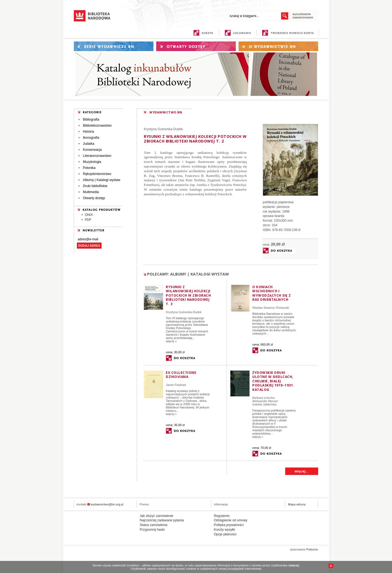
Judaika (89, 144)
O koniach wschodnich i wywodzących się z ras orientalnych (272, 293)
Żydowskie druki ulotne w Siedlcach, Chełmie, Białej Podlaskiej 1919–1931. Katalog (273, 381)
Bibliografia (91, 119)
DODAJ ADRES (89, 246)
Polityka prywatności (229, 525)
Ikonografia (91, 138)
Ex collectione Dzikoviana (181, 375)
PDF (88, 220)
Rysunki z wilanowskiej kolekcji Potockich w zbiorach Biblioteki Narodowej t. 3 (188, 295)
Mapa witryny (297, 504)
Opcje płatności (225, 534)
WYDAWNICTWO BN (166, 112)
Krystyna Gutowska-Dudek (163, 129)
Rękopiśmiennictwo (97, 174)
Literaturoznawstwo (97, 156)
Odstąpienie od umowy (231, 520)
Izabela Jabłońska (264, 404)
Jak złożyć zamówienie (156, 516)
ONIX (89, 215)
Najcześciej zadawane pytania (162, 520)
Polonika (89, 168)
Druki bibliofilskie (95, 186)
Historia (89, 132)
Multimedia (91, 192)
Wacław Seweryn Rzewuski (271, 308)
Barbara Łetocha (263, 398)
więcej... (302, 471)
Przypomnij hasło (152, 530)
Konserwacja (92, 150)
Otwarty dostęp (94, 198)
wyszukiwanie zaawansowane (303, 16)
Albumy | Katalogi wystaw (102, 180)
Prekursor (312, 550)
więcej (294, 565)
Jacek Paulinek (176, 385)
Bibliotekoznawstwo (97, 126)
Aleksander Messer (265, 401)
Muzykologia (92, 162)
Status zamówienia (154, 525)
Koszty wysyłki (224, 530)
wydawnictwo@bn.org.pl (107, 504)
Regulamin (222, 516)
